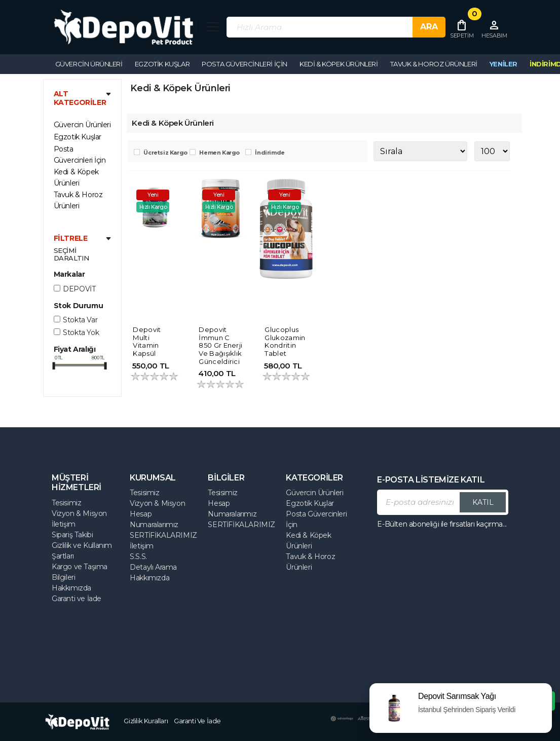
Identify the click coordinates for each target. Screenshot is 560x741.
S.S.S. (138, 557)
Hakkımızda (71, 588)
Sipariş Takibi (72, 535)
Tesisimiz (66, 503)
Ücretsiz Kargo (165, 153)
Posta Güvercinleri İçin (80, 155)
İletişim (64, 524)
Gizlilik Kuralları (146, 721)
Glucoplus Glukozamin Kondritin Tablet (285, 341)
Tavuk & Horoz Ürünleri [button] (434, 64)
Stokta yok (81, 332)
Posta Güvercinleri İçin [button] (245, 64)
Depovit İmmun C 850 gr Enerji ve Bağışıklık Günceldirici (220, 345)
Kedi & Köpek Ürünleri (76, 177)
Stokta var (80, 320)
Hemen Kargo (219, 153)
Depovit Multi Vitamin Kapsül (147, 341)
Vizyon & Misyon (79, 513)
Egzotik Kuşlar (78, 137)
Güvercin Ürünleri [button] (89, 64)
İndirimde (270, 153)
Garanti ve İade (77, 599)
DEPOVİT (79, 289)
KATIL (483, 502)
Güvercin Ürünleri (314, 493)
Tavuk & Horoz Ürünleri (78, 200)
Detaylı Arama (153, 567)
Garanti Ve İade (197, 721)
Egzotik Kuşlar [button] (162, 64)
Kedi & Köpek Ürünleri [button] (339, 64)
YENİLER (503, 64)
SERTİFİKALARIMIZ (163, 535)
